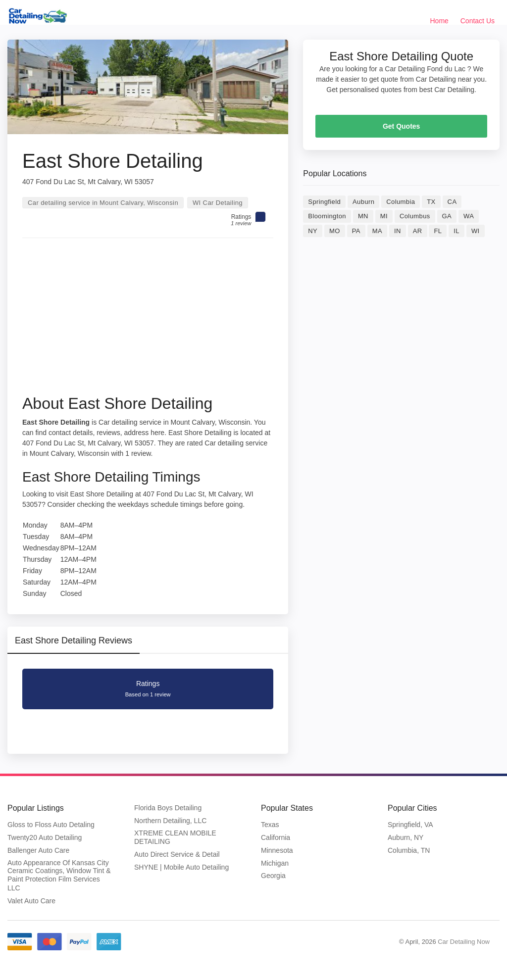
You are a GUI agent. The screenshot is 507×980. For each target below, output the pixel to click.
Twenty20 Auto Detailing (45, 837)
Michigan (275, 863)
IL (456, 231)
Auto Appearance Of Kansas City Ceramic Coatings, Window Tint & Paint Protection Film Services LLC (59, 875)
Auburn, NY (406, 837)
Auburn (363, 202)
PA (356, 231)
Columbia (401, 202)
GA (447, 216)
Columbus (415, 216)
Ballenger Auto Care (38, 850)
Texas (270, 825)
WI (476, 231)
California (276, 837)
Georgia (273, 876)
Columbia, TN (409, 850)
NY (313, 231)
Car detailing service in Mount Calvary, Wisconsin (103, 203)
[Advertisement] (148, 320)
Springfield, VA (410, 825)
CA (452, 202)
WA (469, 216)
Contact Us (478, 21)
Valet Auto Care (31, 901)
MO (335, 231)
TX (431, 202)
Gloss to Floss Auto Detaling (51, 825)
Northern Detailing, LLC (170, 821)
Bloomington (327, 216)
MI (384, 216)
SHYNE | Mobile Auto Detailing (181, 867)
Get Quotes (401, 126)
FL (438, 231)
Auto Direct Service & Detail (177, 854)
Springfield (324, 202)
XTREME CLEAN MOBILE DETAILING (175, 837)
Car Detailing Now (464, 942)
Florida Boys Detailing (168, 808)
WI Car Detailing (218, 203)
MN (363, 216)
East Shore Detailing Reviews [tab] (74, 640)
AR (418, 231)
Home (439, 21)
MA (377, 231)
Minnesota (277, 850)
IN (398, 231)
